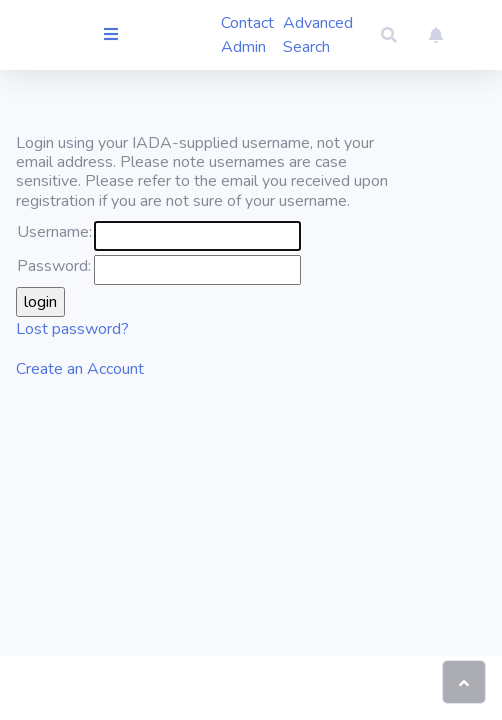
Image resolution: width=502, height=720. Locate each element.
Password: (54, 266)
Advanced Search (318, 35)
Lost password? (72, 329)
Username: (54, 232)
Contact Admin (247, 35)
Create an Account (80, 369)
